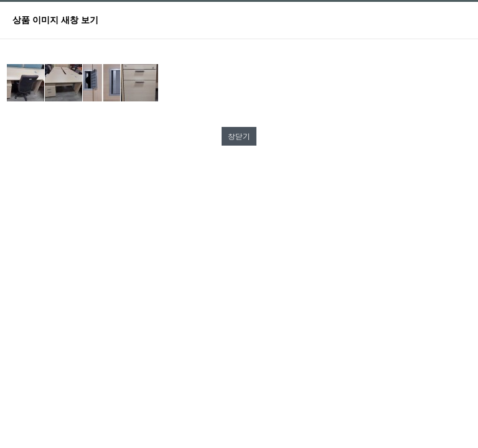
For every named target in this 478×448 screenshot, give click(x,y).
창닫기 (239, 136)
